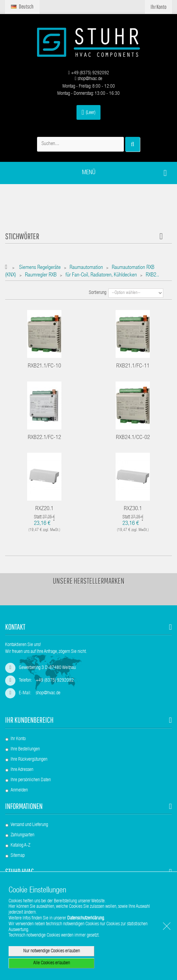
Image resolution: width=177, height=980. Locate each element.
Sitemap (18, 856)
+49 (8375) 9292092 (88, 73)
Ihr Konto (18, 739)
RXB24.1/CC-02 (133, 438)
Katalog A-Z (20, 846)
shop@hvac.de (88, 79)
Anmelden (19, 790)
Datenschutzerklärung (86, 918)
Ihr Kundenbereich (29, 720)
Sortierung (98, 293)
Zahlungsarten (22, 835)
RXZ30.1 (133, 509)
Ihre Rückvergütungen (29, 760)
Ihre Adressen (22, 770)
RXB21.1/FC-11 (133, 366)
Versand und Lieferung (29, 825)
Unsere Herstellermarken (89, 581)
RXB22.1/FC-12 (44, 438)
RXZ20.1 (44, 509)
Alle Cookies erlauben (52, 963)
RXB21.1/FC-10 (44, 366)
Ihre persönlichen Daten (31, 780)
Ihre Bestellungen (25, 749)
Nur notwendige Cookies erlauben (52, 951)
